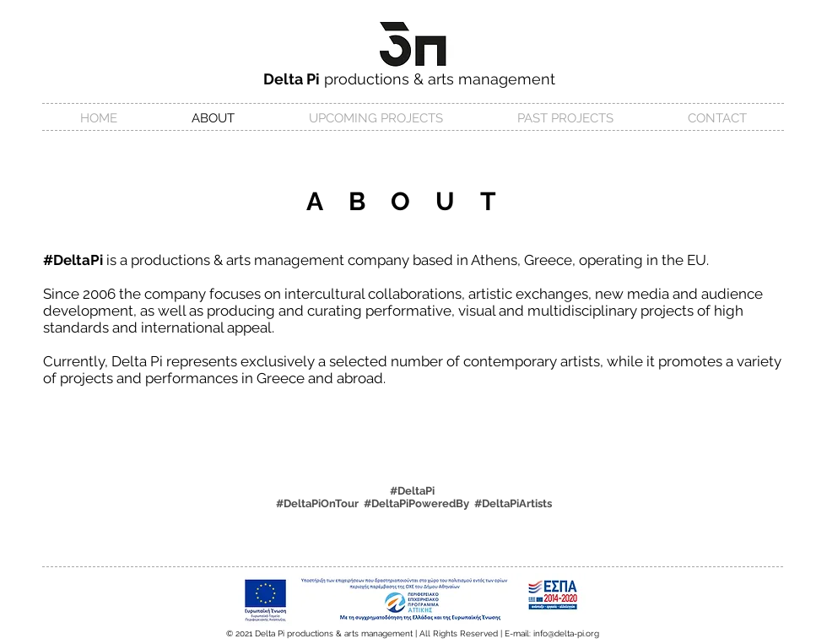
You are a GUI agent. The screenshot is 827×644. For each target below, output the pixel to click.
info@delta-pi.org (566, 633)
